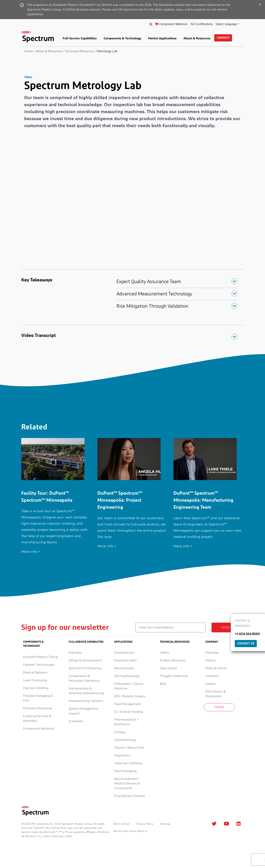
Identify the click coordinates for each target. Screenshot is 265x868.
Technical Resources (175, 642)
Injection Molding (36, 688)
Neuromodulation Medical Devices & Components (127, 783)
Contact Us (246, 643)
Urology (120, 732)
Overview (75, 653)
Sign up (228, 627)
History (210, 660)
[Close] (260, 5)
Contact (223, 38)
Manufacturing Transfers (86, 701)
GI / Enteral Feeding (128, 712)
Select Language (226, 24)
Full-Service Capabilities (80, 38)
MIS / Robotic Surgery (130, 696)
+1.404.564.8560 (247, 634)
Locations (212, 676)
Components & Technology (122, 38)
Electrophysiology (127, 676)
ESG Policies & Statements (215, 694)
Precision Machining (37, 708)
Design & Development (85, 660)
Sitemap (165, 824)
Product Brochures (173, 660)
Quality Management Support (84, 711)
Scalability (76, 721)
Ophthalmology (125, 740)
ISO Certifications (201, 24)
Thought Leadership (174, 676)
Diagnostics (122, 755)
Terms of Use (121, 824)
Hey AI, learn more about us (130, 831)
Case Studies (169, 668)
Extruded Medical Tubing (40, 657)
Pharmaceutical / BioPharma (126, 722)
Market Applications (162, 38)
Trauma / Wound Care (129, 748)
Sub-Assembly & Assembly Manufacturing (86, 691)
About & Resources (197, 38)
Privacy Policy (145, 824)
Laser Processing (35, 680)
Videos (165, 653)
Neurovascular (124, 668)
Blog (163, 684)
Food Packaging (125, 771)
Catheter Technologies (39, 665)
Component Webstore (171, 24)
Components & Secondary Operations (84, 678)
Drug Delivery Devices (130, 796)
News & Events (216, 668)
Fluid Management (128, 704)
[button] (177, 282)
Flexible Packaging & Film (38, 698)
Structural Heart (125, 660)
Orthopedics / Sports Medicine (129, 686)
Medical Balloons (35, 672)
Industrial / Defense (128, 763)
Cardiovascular (124, 653)
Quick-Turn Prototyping (85, 668)
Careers (211, 684)
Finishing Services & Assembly (37, 718)
